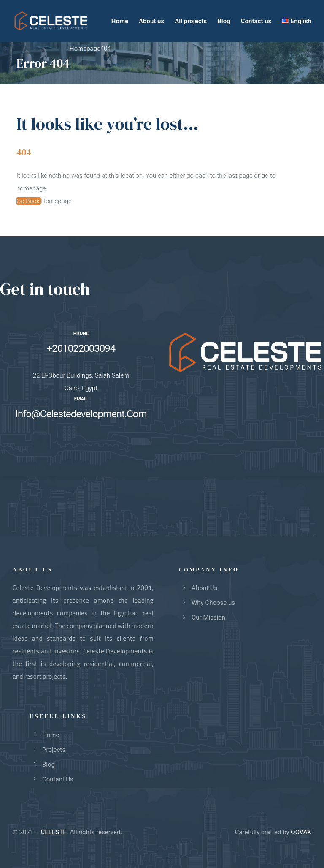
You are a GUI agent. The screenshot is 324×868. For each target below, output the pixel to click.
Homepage (56, 201)
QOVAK (301, 832)
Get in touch (45, 289)
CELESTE (54, 832)
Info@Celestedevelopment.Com (81, 414)
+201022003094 (81, 348)
